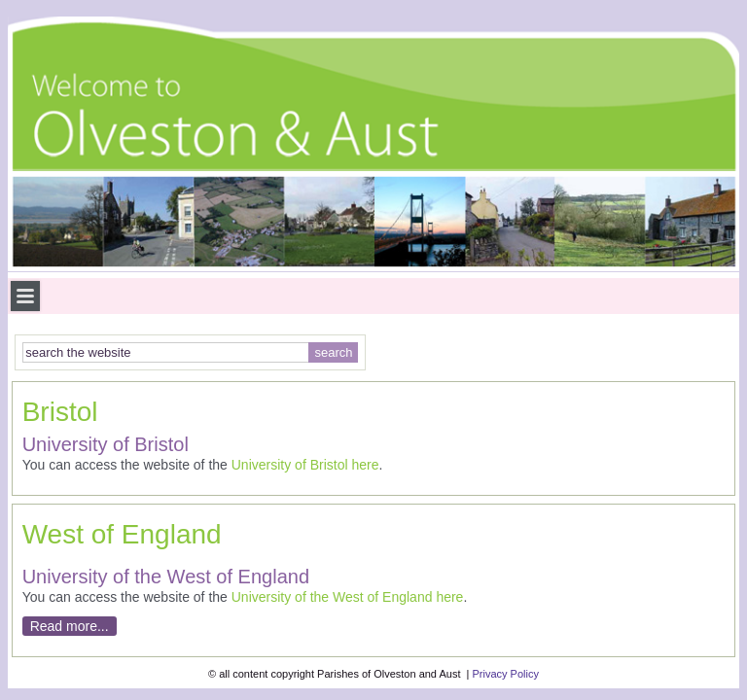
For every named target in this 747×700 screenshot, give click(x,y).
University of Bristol (290, 465)
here (365, 465)
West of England (122, 534)
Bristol (60, 412)
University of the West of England (332, 597)
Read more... (70, 626)
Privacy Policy (505, 674)
